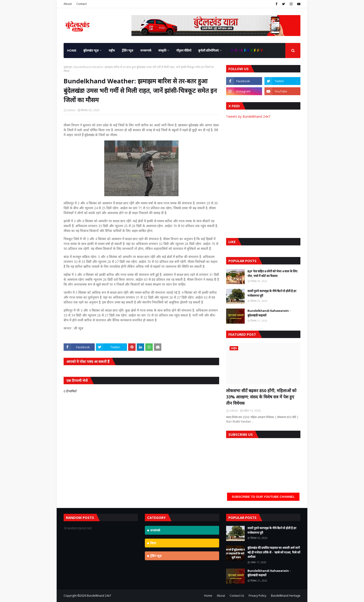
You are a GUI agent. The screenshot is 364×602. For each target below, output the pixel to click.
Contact (81, 4)
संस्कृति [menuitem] (162, 50)
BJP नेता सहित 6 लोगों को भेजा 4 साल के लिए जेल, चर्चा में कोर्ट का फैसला (272, 273)
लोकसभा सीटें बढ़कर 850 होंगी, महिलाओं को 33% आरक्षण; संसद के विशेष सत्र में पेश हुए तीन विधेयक (261, 397)
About (68, 4)
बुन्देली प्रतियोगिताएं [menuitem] (208, 50)
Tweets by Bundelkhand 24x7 (248, 116)
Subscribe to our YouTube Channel (263, 497)
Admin (71, 110)
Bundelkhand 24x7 (99, 596)
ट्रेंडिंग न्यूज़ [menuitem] (128, 50)
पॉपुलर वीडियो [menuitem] (184, 50)
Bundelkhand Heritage (286, 596)
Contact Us (237, 596)
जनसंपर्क (155, 530)
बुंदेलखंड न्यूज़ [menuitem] (91, 50)
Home (208, 596)
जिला (153, 543)
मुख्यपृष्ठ (68, 67)
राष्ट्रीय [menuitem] (112, 50)
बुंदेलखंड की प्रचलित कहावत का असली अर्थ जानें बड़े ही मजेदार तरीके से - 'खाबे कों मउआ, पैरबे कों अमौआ (274, 552)
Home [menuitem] (72, 50)
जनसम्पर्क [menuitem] (146, 50)
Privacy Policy (257, 596)
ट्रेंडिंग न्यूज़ (156, 556)
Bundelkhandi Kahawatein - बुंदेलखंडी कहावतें (269, 313)
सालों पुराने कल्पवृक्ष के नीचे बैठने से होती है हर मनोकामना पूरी (272, 293)
